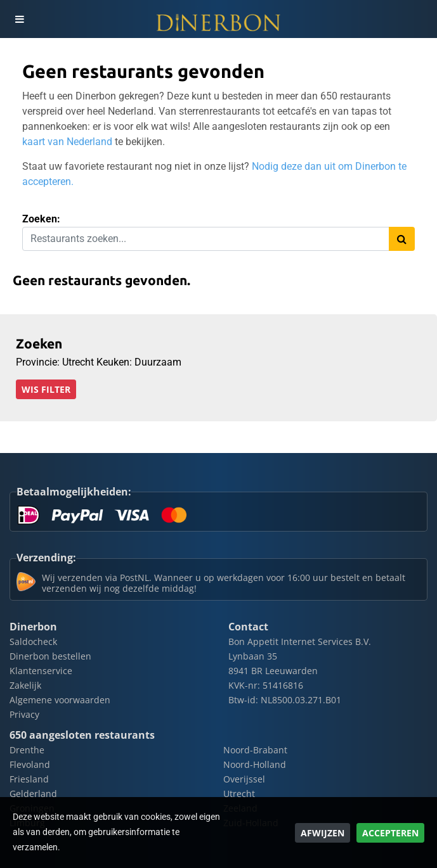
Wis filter (46, 389)
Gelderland (33, 794)
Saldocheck (33, 641)
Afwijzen (323, 833)
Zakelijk (25, 685)
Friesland (29, 779)
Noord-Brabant (255, 750)
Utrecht (239, 794)
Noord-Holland (255, 764)
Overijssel (244, 779)
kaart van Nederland (67, 142)
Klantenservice (41, 671)
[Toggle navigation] (19, 19)
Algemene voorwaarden (60, 700)
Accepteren (390, 833)
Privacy (24, 714)
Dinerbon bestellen (50, 656)
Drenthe (27, 750)
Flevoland (30, 764)
